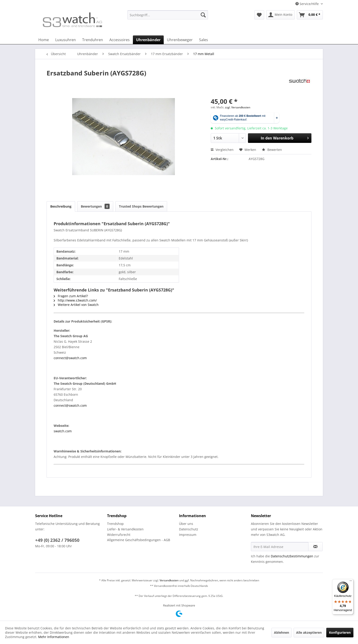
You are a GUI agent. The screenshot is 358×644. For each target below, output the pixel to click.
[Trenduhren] (93, 40)
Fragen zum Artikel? (71, 296)
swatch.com (63, 431)
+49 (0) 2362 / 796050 (57, 540)
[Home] (44, 40)
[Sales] (204, 40)
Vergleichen (222, 150)
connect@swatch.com (70, 358)
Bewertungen (95, 206)
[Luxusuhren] (66, 40)
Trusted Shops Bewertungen (141, 206)
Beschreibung (61, 206)
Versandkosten (169, 580)
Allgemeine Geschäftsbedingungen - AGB (139, 540)
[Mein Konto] (280, 15)
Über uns (186, 524)
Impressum (188, 535)
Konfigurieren (340, 632)
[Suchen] (203, 15)
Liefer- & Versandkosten (125, 529)
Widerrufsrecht (119, 535)
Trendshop (115, 524)
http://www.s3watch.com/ (75, 300)
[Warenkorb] (310, 15)
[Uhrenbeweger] (180, 40)
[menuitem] (168, 17)
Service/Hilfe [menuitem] (308, 4)
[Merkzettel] (259, 15)
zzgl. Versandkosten (238, 107)
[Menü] (351, 582)
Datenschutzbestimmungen (292, 556)
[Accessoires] (120, 40)
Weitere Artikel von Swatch (76, 305)
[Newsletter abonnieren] (315, 547)
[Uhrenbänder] (148, 40)
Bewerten (272, 150)
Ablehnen (282, 632)
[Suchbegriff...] (168, 15)
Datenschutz (189, 529)
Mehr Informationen (54, 637)
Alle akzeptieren (309, 632)
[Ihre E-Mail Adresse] (280, 547)
